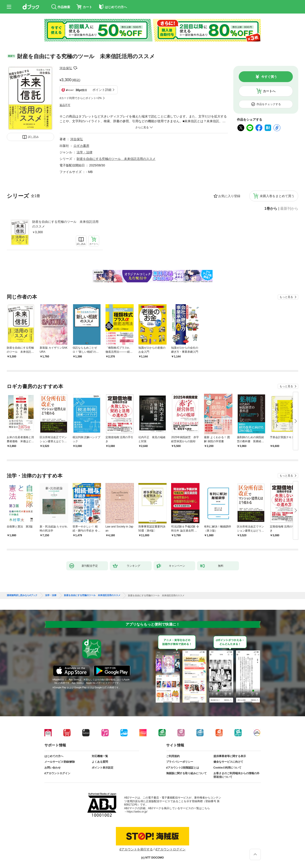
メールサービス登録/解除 (60, 762)
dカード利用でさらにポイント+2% (81, 98)
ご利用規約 (173, 756)
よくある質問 (100, 762)
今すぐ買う (269, 77)
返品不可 (65, 105)
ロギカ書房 (81, 146)
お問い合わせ (53, 768)
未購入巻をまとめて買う (277, 196)
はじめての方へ (54, 756)
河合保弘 (66, 68)
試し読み (33, 137)
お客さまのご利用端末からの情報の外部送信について (236, 775)
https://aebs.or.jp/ (137, 812)
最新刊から (289, 209)
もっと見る (286, 297)
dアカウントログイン (57, 773)
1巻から (271, 209)
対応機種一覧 (100, 756)
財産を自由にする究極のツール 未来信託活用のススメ (65, 224)
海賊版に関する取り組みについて (186, 773)
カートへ (269, 91)
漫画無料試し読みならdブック (22, 595)
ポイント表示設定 (103, 768)
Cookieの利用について (227, 768)
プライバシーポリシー (180, 762)
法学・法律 (85, 152)
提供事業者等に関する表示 (230, 756)
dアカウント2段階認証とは (183, 768)
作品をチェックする (269, 104)
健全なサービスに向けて (228, 762)
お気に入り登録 (229, 196)
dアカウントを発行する (136, 849)
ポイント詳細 (102, 90)
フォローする (75, 68)
